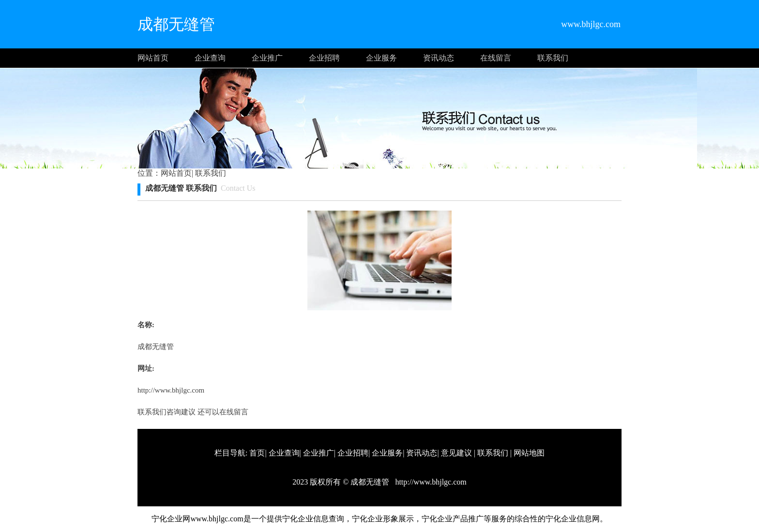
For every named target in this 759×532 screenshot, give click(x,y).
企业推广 (267, 58)
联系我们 (553, 58)
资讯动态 (439, 58)
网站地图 (529, 453)
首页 (257, 453)
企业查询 (210, 58)
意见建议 (456, 453)
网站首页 (153, 58)
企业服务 (381, 58)
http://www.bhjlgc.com (171, 390)
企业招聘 (324, 58)
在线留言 (496, 58)
